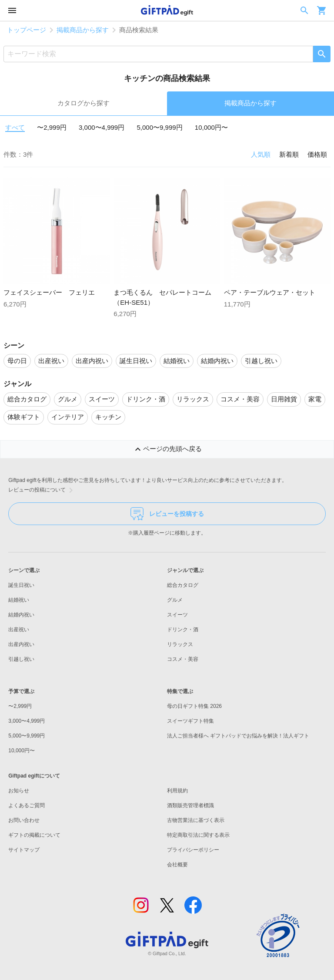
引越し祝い (21, 659)
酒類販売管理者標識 (190, 805)
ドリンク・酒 (183, 630)
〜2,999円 (52, 127)
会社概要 (177, 865)
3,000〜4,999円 (102, 127)
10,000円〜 (211, 127)
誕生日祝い (21, 585)
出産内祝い (21, 644)
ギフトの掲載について (34, 835)
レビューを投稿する (167, 514)
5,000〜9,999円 (159, 127)
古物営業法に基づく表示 (196, 820)
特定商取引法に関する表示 (198, 835)
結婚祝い (19, 600)
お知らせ (19, 791)
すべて (15, 127)
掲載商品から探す (83, 30)
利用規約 (177, 791)
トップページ (27, 30)
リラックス (180, 644)
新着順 (289, 154)
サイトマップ (24, 850)
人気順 (261, 154)
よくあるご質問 (27, 805)
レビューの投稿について (42, 490)
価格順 (317, 154)
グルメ (175, 600)
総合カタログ (183, 585)
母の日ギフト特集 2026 (194, 706)
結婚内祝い (21, 615)
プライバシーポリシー (193, 850)
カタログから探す (83, 103)
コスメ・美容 (183, 659)
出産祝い (19, 630)
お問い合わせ (24, 820)
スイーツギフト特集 (190, 721)
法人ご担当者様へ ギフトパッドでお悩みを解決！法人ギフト (238, 736)
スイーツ (177, 615)
